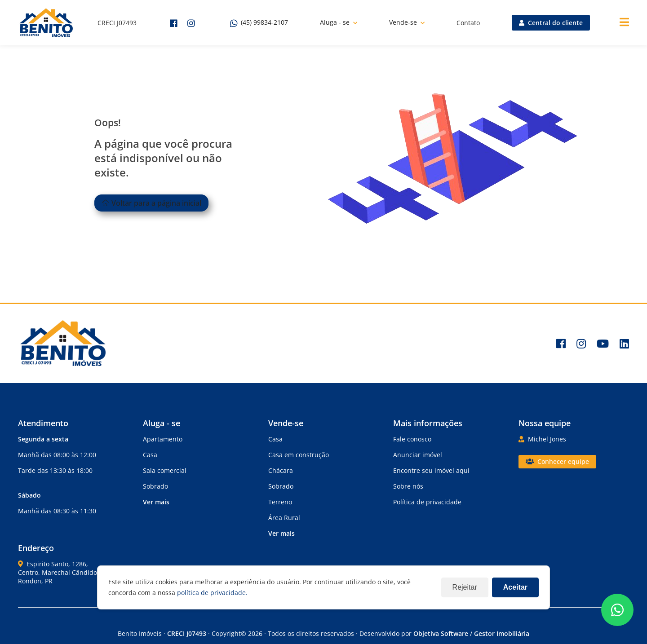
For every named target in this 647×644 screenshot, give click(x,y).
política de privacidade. (212, 593)
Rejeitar (465, 587)
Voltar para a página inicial (151, 203)
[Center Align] (624, 22)
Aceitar (515, 587)
